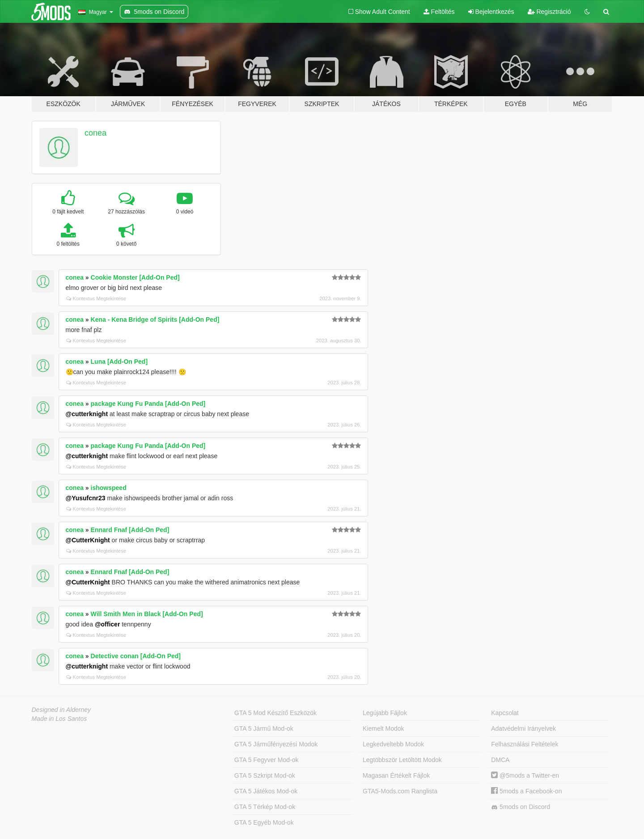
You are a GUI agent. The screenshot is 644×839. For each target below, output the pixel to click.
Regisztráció (549, 12)
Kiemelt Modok (383, 728)
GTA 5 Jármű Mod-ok (264, 728)
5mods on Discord (521, 807)
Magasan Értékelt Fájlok (396, 775)
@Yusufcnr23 (86, 498)
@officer (107, 624)
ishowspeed (109, 488)
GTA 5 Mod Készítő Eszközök (275, 713)
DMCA (500, 760)
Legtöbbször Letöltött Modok (402, 760)
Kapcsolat (505, 713)
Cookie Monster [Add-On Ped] (135, 277)
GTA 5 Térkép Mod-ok (265, 807)
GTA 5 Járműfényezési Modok (276, 744)
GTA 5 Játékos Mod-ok (266, 791)
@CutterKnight (88, 540)
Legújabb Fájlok (385, 713)
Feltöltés (439, 12)
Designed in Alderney (61, 710)
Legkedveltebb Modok (393, 744)
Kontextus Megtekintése (96, 298)
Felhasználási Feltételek (525, 744)
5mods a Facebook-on (526, 791)
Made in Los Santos (59, 719)
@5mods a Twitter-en (525, 775)
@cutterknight (87, 414)
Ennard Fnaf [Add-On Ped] (130, 530)
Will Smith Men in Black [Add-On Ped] (147, 614)
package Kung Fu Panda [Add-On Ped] (148, 404)
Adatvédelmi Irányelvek (523, 728)
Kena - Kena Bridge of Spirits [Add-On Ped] (155, 319)
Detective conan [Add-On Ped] (136, 656)
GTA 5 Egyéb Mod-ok (264, 822)
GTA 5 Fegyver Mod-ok (267, 760)
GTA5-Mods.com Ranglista (400, 791)
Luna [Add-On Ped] (119, 362)
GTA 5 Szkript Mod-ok (265, 775)
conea (95, 133)
